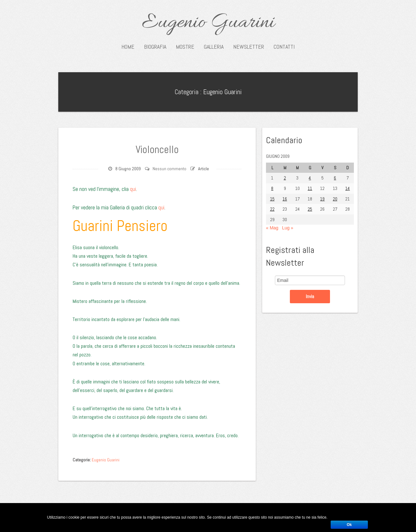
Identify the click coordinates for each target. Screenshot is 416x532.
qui (133, 189)
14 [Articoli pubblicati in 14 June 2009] (348, 188)
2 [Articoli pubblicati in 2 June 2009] (285, 178)
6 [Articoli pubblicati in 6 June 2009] (335, 178)
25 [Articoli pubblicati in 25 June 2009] (310, 209)
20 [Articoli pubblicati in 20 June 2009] (335, 199)
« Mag (272, 228)
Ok (349, 525)
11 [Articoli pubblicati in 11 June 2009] (310, 188)
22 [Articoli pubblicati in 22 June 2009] (272, 209)
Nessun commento (169, 169)
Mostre (185, 47)
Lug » (288, 228)
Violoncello (157, 149)
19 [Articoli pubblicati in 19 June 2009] (322, 199)
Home (128, 47)
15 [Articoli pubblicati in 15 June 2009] (272, 199)
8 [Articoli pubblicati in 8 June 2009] (272, 188)
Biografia (155, 47)
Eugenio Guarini (208, 23)
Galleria (214, 47)
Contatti (284, 47)
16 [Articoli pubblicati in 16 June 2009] (285, 199)
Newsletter (249, 47)
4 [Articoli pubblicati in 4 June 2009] (310, 178)
